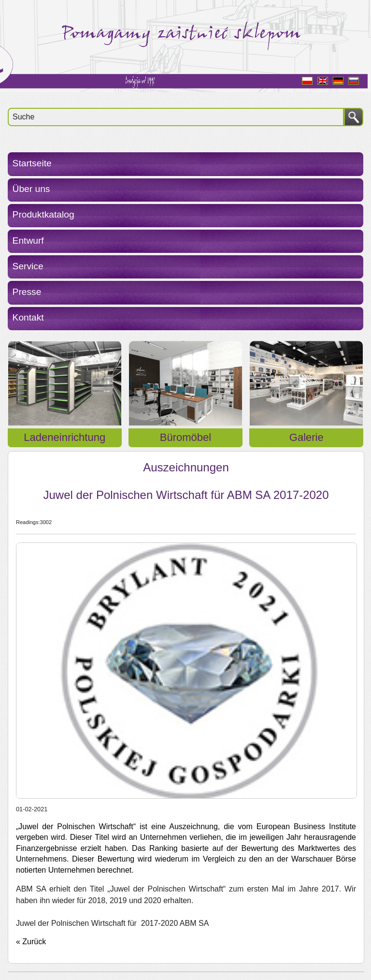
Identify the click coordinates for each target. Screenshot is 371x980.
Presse (27, 292)
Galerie (307, 437)
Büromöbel (185, 437)
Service (28, 266)
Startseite (32, 163)
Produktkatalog (43, 214)
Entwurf (28, 241)
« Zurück (31, 942)
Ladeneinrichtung (64, 437)
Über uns (31, 189)
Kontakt (28, 317)
